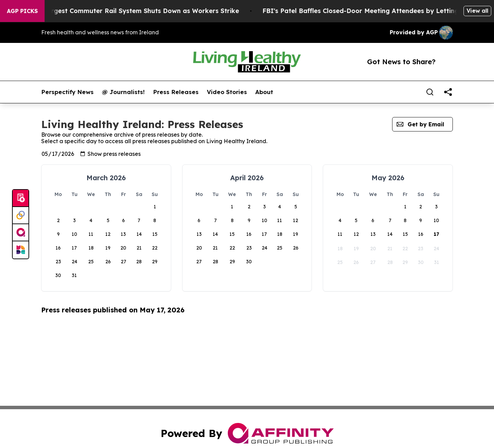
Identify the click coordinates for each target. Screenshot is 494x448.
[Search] (430, 92)
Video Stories (227, 92)
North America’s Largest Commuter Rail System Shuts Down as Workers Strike (126, 11)
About (264, 92)
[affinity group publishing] (21, 233)
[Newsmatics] (21, 250)
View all (477, 11)
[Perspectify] (21, 216)
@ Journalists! (123, 92)
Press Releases (176, 92)
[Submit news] (21, 198)
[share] (448, 92)
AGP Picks (22, 11)
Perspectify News (67, 92)
